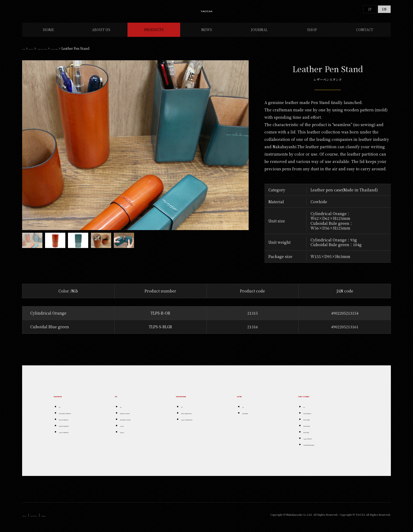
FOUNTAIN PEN (69, 400)
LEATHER (246, 400)
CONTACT (365, 34)
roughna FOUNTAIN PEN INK (201, 423)
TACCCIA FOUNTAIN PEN (76, 423)
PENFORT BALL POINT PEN (139, 423)
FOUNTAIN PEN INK (195, 400)
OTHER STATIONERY (75, 53)
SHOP (312, 34)
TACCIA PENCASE (316, 430)
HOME (48, 34)
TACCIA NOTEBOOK (317, 417)
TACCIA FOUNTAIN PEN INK (200, 417)
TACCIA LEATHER (109, 53)
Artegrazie (127, 436)
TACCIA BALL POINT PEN (138, 417)
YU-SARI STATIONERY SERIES (324, 449)
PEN (119, 400)
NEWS (207, 34)
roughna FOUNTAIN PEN (76, 436)
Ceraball (126, 430)
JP (370, 9)
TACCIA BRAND (253, 417)
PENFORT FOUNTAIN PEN (77, 430)
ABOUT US (101, 34)
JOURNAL (259, 34)
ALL (62, 411)
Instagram (77, 519)
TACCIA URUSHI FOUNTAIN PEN (81, 417)
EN (384, 9)
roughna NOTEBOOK (318, 442)
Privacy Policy (53, 519)
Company (30, 519)
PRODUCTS (154, 34)
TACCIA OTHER (314, 436)
